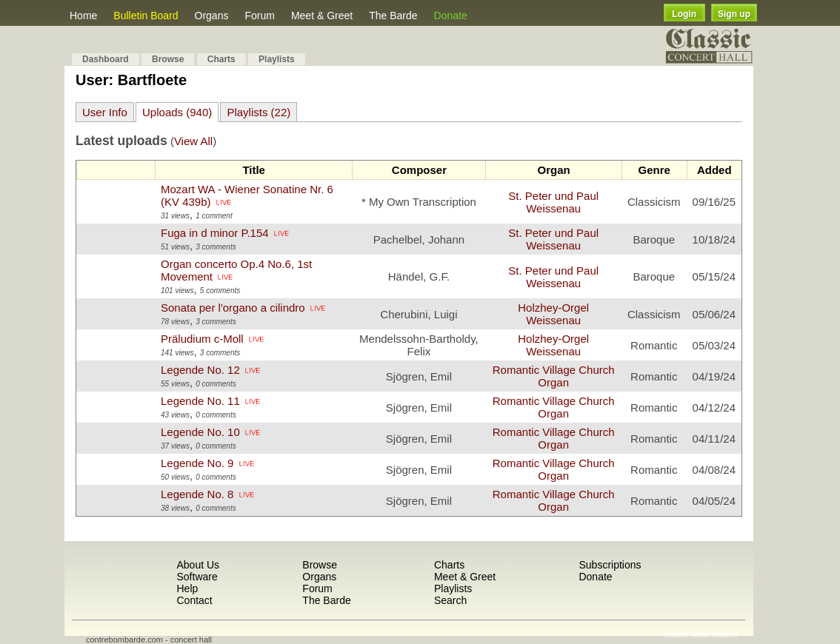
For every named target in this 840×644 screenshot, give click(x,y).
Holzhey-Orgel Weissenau (553, 314)
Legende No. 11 (200, 401)
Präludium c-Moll (202, 339)
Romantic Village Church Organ (554, 376)
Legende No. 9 (197, 463)
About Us (198, 565)
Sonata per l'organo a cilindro (234, 308)
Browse (168, 59)
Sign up (734, 14)
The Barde (393, 16)
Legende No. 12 (200, 370)
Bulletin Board (146, 16)
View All (193, 141)
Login (684, 14)
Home (83, 16)
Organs (212, 16)
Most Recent (714, 634)
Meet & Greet (322, 16)
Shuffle (676, 634)
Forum (259, 16)
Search (450, 600)
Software (197, 577)
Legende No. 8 (197, 494)
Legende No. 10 (200, 432)
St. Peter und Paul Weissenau (553, 202)
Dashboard (106, 59)
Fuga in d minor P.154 (215, 233)
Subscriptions (610, 565)
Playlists (277, 59)
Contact (194, 600)
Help (187, 588)
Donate (451, 16)
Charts (221, 59)
